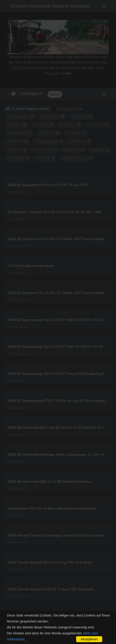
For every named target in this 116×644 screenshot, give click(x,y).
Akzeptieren (89, 639)
